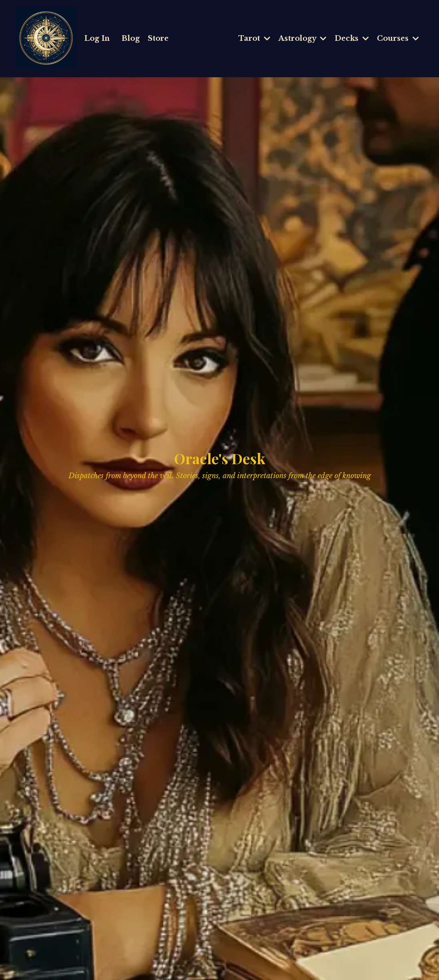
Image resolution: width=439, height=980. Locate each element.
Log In (97, 38)
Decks (352, 38)
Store (158, 38)
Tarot (254, 38)
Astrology (302, 38)
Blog (131, 38)
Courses (398, 38)
